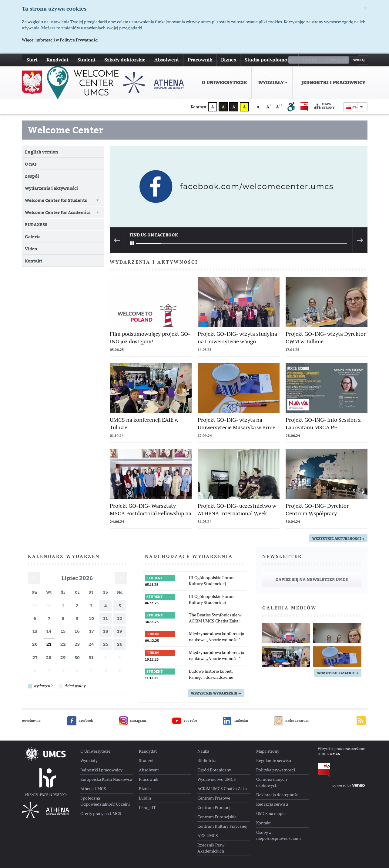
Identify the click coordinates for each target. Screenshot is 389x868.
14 (49, 631)
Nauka (203, 751)
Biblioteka (207, 761)
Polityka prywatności (276, 770)
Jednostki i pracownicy (333, 83)
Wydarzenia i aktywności (51, 188)
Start (32, 60)
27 (35, 657)
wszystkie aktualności (338, 539)
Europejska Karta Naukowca (106, 779)
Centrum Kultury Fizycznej (222, 826)
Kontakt (34, 261)
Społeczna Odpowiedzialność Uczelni (105, 801)
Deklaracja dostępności (278, 795)
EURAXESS (36, 224)
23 (77, 644)
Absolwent (167, 60)
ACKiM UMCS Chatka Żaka (222, 789)
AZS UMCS (208, 836)
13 (35, 631)
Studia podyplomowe (269, 60)
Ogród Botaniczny (214, 770)
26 (120, 644)
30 (49, 606)
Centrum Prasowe (214, 798)
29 (35, 606)
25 (106, 644)
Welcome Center (66, 130)
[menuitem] (223, 83)
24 (91, 644)
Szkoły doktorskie (125, 60)
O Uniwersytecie (224, 83)
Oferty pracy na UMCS (101, 814)
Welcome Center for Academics (58, 212)
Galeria (33, 237)
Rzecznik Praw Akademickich (211, 848)
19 (120, 631)
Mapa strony (325, 106)
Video (31, 249)
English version (42, 152)
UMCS (335, 754)
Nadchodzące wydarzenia (189, 556)
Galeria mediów (290, 608)
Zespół (32, 176)
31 (91, 657)
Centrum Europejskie (217, 817)
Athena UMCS (93, 789)
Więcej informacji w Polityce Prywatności (60, 40)
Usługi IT (337, 60)
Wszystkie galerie (338, 673)
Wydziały (273, 83)
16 (77, 631)
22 (63, 644)
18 (106, 631)
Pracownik (200, 60)
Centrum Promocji (215, 807)
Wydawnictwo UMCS (217, 779)
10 (91, 618)
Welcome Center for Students (56, 200)
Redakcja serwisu (272, 804)
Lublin (310, 60)
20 (35, 644)
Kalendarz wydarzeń (64, 556)
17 (91, 631)
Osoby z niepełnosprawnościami (278, 835)
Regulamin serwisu (274, 761)
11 (106, 618)
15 (63, 631)
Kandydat (57, 60)
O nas (31, 164)
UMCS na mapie (271, 814)
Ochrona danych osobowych (272, 782)
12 (120, 618)
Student (86, 60)
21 (49, 644)
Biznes (228, 60)
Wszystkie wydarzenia (216, 693)
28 (49, 657)
